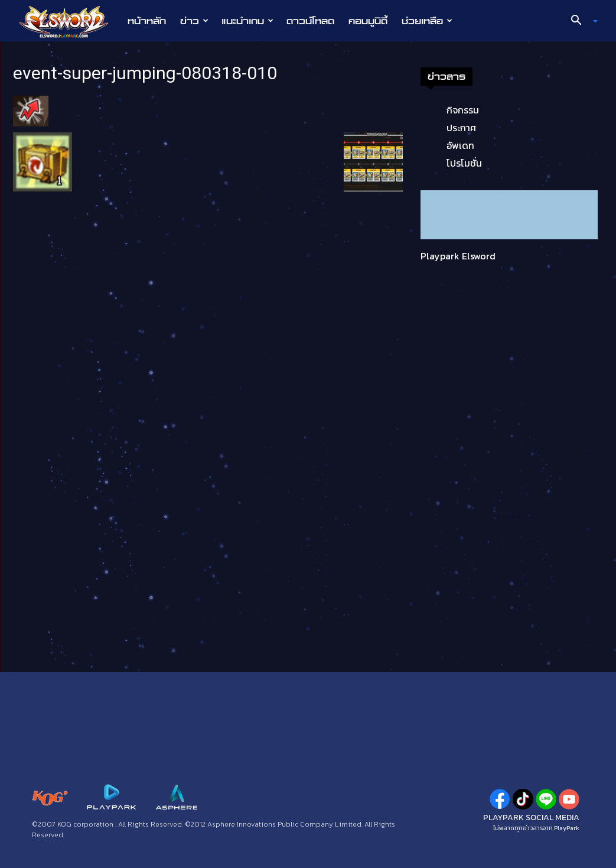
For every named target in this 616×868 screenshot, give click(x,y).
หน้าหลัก (147, 21)
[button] (579, 21)
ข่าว (194, 21)
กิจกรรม (463, 110)
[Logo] (70, 21)
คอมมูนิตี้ (368, 21)
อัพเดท (460, 145)
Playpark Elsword (458, 256)
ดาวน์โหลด (310, 21)
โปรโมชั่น (464, 163)
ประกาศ (461, 128)
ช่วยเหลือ (427, 21)
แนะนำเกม (247, 21)
